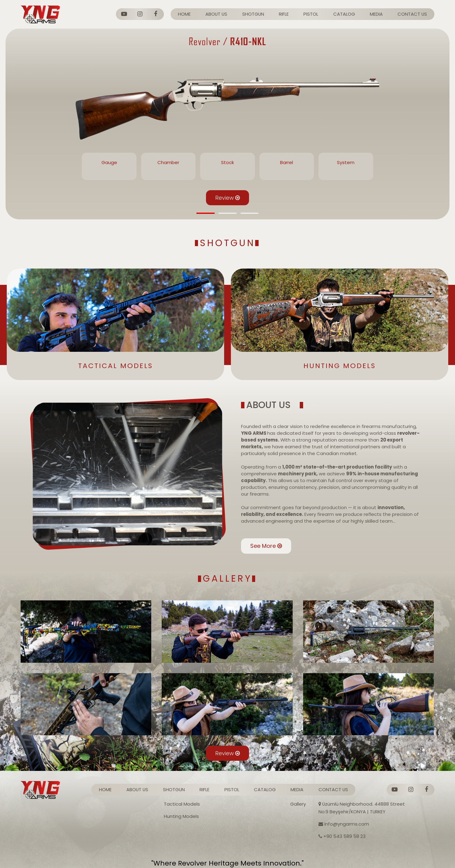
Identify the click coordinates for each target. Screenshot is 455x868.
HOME (184, 14)
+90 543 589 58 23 (342, 836)
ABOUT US (216, 14)
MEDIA (376, 14)
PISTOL (311, 14)
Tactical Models (182, 804)
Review (228, 198)
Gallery (298, 804)
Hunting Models (181, 816)
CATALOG (344, 14)
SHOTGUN (253, 14)
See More (254, 553)
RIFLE (284, 14)
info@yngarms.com (344, 824)
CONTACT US (412, 14)
